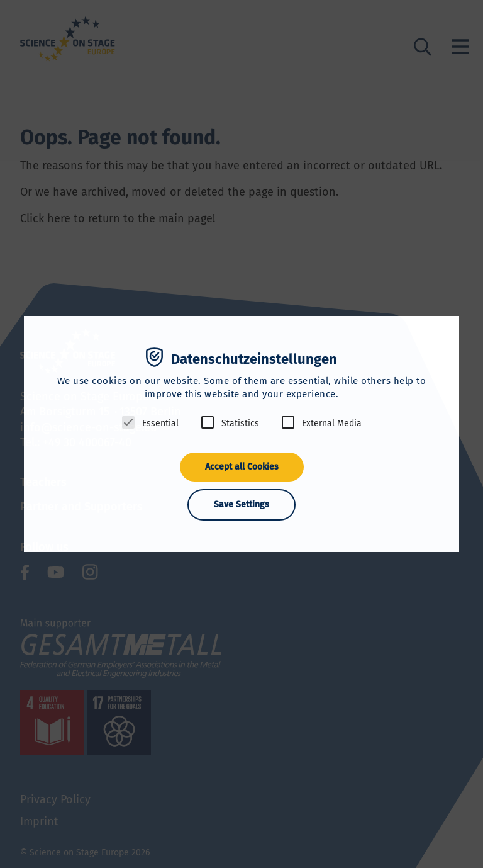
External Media (332, 423)
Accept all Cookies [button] (242, 467)
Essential (160, 423)
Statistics (240, 423)
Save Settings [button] (241, 504)
